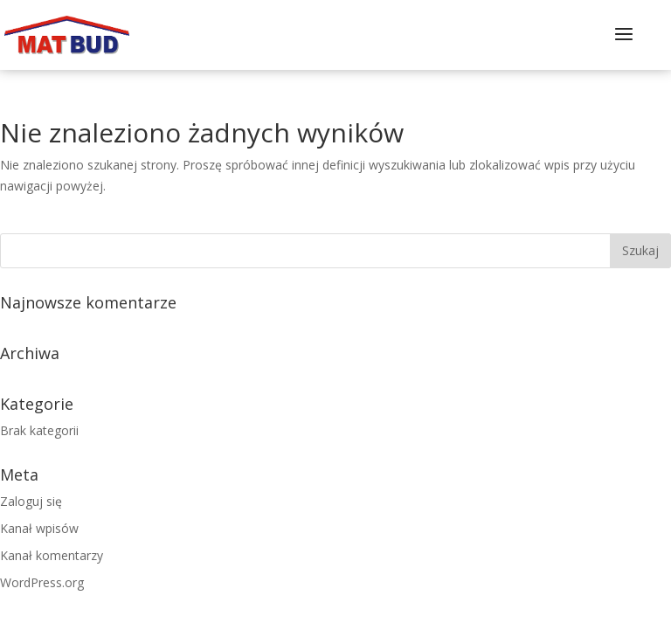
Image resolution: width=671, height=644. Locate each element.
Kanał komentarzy (52, 555)
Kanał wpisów (39, 528)
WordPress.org (42, 582)
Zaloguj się (31, 501)
